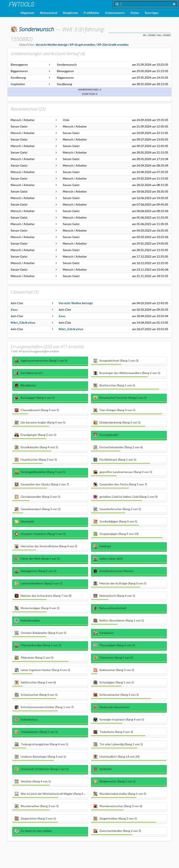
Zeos (14, 310)
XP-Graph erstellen (82, 45)
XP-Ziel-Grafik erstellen (113, 45)
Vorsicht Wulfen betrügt (76, 303)
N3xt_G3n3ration (23, 323)
